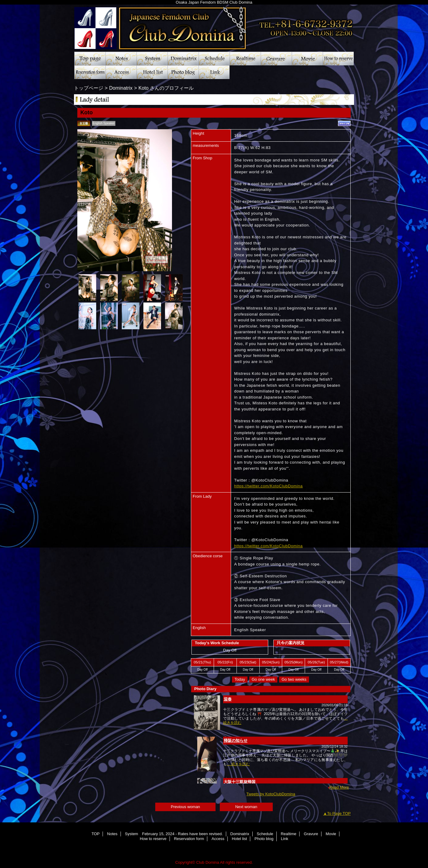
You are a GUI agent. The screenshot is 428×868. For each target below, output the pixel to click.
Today (240, 679)
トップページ (89, 88)
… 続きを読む (238, 764)
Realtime (245, 59)
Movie (307, 59)
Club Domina (214, 26)
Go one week (263, 679)
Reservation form (90, 72)
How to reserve (338, 59)
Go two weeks (294, 679)
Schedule (214, 59)
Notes (121, 59)
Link (214, 72)
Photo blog (183, 72)
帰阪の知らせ (236, 740)
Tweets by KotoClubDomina (271, 794)
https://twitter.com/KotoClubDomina (268, 486)
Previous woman (185, 807)
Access (121, 72)
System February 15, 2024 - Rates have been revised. (152, 59)
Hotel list (152, 72)
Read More (339, 787)
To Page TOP (339, 813)
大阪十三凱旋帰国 (240, 782)
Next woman (246, 807)
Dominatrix (183, 59)
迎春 (228, 699)
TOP (90, 59)
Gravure (276, 59)
